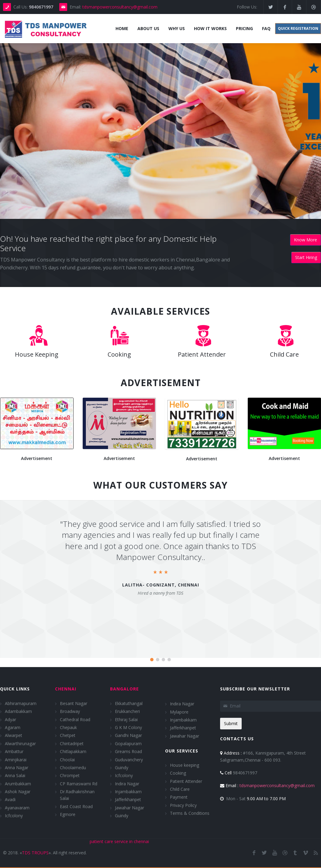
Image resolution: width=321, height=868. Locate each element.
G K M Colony (128, 727)
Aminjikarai (16, 759)
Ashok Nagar (18, 792)
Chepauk (68, 727)
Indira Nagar (127, 783)
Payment (179, 797)
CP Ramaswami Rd (79, 783)
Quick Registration (298, 28)
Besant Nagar (74, 703)
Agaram (13, 727)
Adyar (10, 719)
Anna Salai (15, 775)
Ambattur (14, 751)
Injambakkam (128, 792)
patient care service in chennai (119, 841)
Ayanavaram (17, 808)
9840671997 (239, 773)
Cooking (178, 773)
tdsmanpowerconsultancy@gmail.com (120, 7)
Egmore (68, 814)
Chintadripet (72, 743)
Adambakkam (18, 711)
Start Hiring (306, 257)
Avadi (10, 799)
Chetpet (68, 735)
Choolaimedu (73, 768)
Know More (305, 240)
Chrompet (70, 775)
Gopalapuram (128, 743)
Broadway (70, 711)
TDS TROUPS (35, 852)
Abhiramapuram (21, 703)
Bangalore (124, 689)
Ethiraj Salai (126, 719)
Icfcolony (14, 816)
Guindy (122, 768)
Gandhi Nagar (128, 735)
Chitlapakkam (73, 751)
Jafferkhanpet (128, 799)
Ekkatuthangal (129, 703)
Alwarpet (14, 735)
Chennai (66, 689)
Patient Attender (186, 781)
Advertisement (37, 458)
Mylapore (179, 712)
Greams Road (128, 751)
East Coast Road (76, 806)
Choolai (67, 759)
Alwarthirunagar (20, 743)
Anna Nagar (17, 768)
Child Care (180, 789)
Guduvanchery (129, 759)
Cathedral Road (75, 719)
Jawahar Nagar (129, 808)
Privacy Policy (183, 805)
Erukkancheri (127, 711)
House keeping (185, 765)
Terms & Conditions (190, 813)
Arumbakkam (18, 783)
